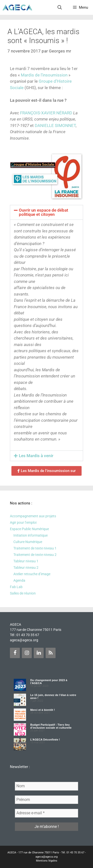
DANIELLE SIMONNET (55, 125)
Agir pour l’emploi (23, 522)
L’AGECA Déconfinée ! (45, 740)
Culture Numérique (28, 542)
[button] (46, 212)
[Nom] (46, 786)
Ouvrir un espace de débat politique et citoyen (44, 212)
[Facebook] (15, 653)
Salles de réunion (23, 593)
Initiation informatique (31, 535)
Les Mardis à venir (36, 456)
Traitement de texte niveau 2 (35, 555)
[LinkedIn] (39, 653)
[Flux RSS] (51, 653)
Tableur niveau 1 (26, 561)
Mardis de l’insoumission (44, 75)
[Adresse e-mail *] (46, 813)
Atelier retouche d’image (32, 574)
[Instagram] (27, 653)
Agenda (19, 580)
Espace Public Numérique (29, 529)
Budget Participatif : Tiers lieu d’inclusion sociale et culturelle (51, 726)
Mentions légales (47, 861)
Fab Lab (16, 587)
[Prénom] (46, 800)
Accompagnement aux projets (33, 516)
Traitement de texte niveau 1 (35, 548)
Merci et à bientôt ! (43, 710)
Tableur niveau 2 (26, 568)
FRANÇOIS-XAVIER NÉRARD (46, 113)
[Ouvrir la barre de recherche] (60, 7)
